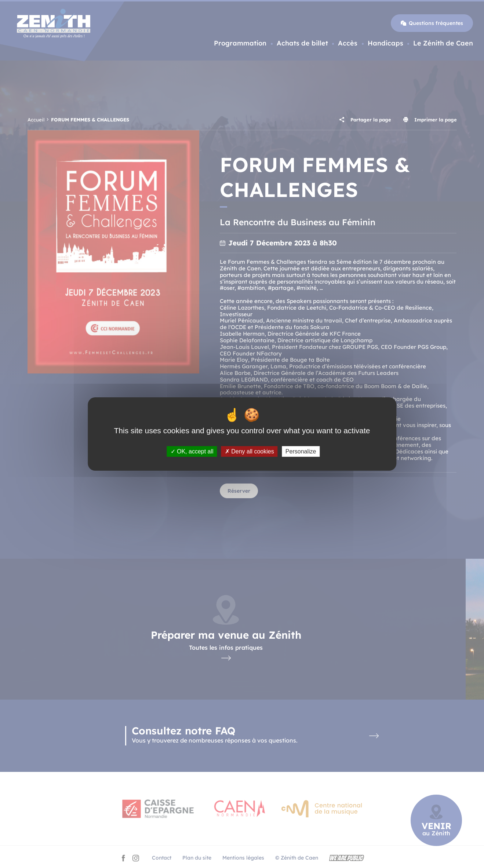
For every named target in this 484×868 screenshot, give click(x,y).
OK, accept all (192, 451)
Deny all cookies (250, 451)
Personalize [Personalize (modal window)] (301, 451)
